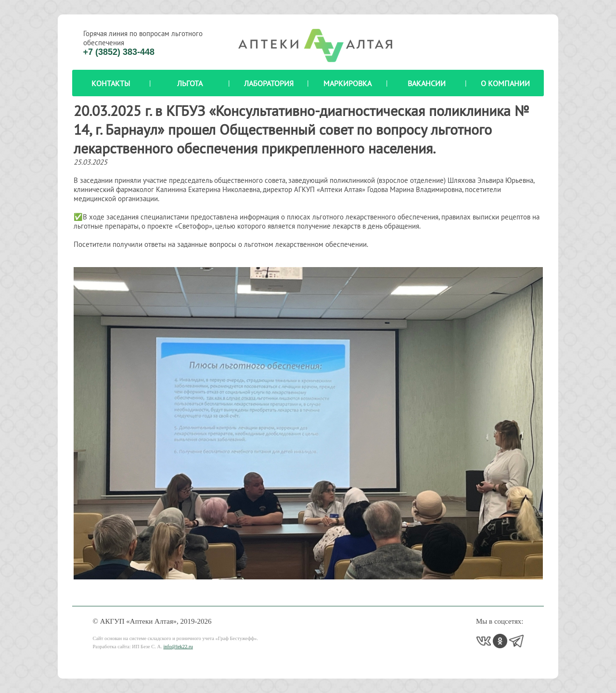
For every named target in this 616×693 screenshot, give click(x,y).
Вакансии (427, 83)
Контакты (111, 83)
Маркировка (347, 83)
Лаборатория (269, 83)
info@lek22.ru (178, 647)
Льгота (190, 83)
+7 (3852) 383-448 (119, 52)
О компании (505, 83)
